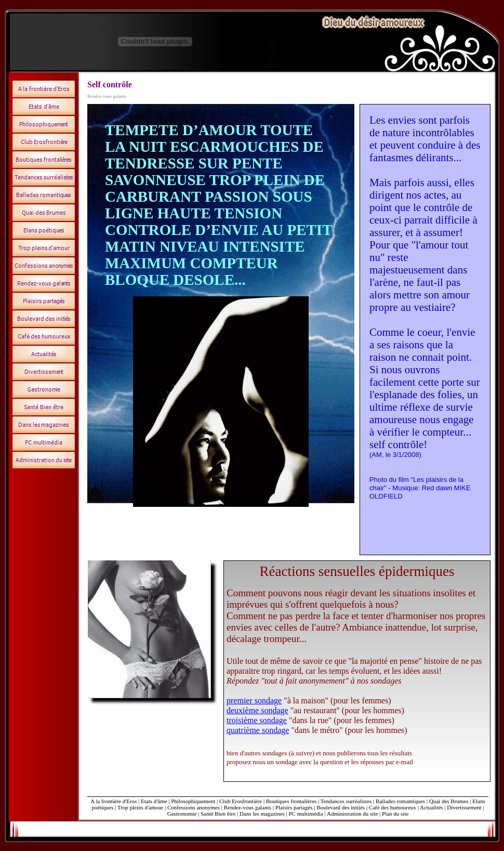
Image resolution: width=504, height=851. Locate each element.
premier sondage (254, 701)
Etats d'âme (154, 801)
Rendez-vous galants (248, 807)
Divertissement (464, 807)
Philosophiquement (193, 801)
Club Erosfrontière (241, 801)
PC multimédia (306, 814)
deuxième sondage (257, 710)
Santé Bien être (219, 814)
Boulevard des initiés (341, 807)
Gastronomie (182, 814)
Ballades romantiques (400, 801)
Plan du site (395, 814)
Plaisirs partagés (294, 807)
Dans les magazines (262, 814)
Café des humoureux (393, 807)
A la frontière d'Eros (114, 801)
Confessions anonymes (194, 807)
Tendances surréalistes (346, 801)
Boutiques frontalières (291, 801)
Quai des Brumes (450, 801)
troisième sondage (257, 720)
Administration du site (352, 814)
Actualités (432, 807)
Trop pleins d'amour (141, 807)
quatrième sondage (258, 730)
